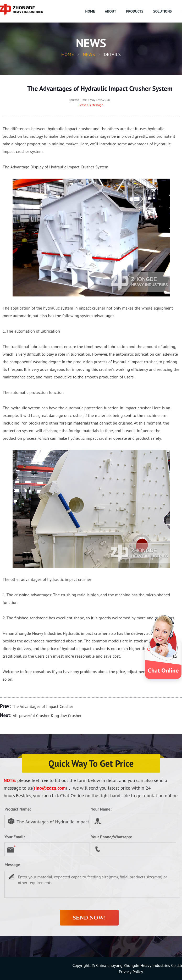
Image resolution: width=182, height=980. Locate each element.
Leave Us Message (91, 105)
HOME (90, 11)
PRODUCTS (135, 11)
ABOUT (111, 11)
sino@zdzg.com (50, 788)
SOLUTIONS (162, 11)
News (89, 54)
